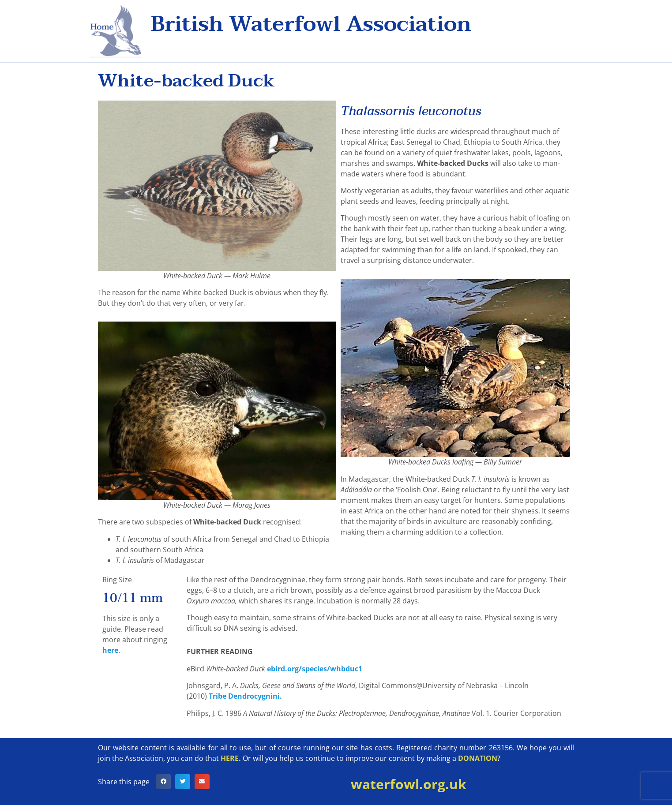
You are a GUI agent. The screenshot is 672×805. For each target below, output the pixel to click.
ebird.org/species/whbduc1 (315, 669)
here (110, 650)
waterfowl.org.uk (409, 784)
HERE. (231, 758)
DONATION (478, 758)
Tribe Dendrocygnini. (246, 696)
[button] (164, 782)
